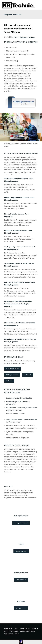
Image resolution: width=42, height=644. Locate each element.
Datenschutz (9, 634)
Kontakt (28, 375)
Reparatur (24, 37)
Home (16, 37)
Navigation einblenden (13, 15)
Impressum (8, 629)
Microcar (32, 37)
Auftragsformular (12, 369)
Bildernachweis (25, 629)
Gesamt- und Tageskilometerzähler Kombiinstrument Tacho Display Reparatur (18, 304)
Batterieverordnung (11, 631)
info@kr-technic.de (21, 551)
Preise (9, 381)
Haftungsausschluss (27, 631)
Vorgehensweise (12, 375)
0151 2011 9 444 (21, 608)
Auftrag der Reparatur (21, 523)
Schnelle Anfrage (21, 580)
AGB (16, 629)
